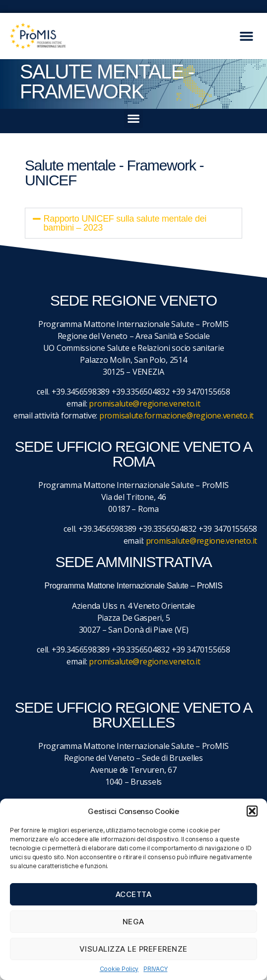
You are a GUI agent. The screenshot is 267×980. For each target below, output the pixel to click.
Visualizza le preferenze (133, 949)
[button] (252, 811)
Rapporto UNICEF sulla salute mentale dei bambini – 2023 (125, 223)
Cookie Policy (119, 969)
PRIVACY (155, 969)
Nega (133, 922)
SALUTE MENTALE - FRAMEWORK (107, 82)
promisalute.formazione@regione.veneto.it (176, 415)
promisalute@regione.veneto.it (144, 404)
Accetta (134, 894)
